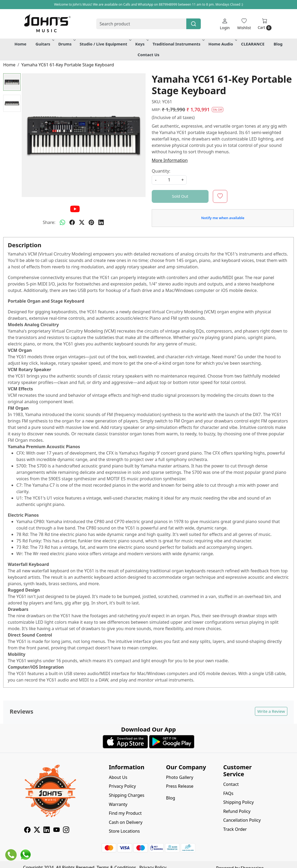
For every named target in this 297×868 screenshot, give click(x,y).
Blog (278, 44)
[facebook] (72, 222)
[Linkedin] (47, 831)
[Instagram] (66, 831)
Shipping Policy (239, 802)
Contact (231, 784)
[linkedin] (101, 222)
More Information (170, 160)
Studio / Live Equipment (105, 44)
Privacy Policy (122, 786)
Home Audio (222, 44)
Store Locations (124, 831)
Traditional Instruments (178, 44)
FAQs (228, 793)
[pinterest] (91, 222)
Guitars (45, 44)
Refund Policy (237, 811)
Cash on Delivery (126, 822)
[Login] (225, 24)
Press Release (180, 786)
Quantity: (161, 171)
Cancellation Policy (242, 820)
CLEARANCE (253, 44)
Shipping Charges (127, 795)
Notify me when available (223, 218)
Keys (142, 44)
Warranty (118, 804)
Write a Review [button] (271, 711)
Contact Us (148, 55)
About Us (118, 777)
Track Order (235, 829)
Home (20, 44)
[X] (37, 831)
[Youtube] (57, 831)
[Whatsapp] (62, 222)
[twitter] (82, 222)
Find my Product (125, 813)
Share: (49, 222)
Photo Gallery (180, 777)
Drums (66, 44)
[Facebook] (27, 831)
